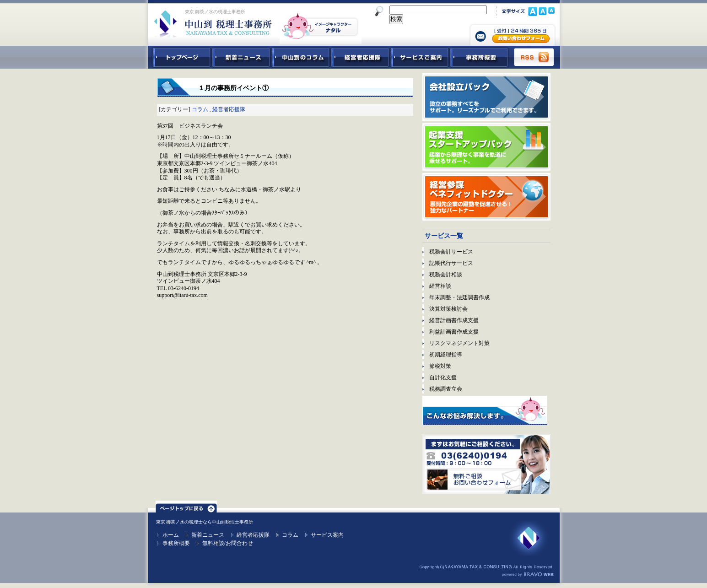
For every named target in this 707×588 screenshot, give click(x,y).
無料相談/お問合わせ (228, 543)
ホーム (171, 535)
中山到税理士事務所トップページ (180, 57)
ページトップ (186, 507)
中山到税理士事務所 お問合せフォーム (513, 34)
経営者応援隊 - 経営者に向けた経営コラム (360, 57)
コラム (200, 109)
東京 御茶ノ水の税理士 (180, 522)
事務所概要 (479, 57)
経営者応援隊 (229, 109)
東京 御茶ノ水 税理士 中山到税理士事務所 (213, 24)
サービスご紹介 (420, 57)
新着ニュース (241, 57)
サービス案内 (327, 535)
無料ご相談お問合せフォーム (486, 464)
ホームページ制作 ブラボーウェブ (528, 575)
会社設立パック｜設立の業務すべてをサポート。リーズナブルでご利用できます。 (486, 97)
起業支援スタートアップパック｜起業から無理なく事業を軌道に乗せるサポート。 (486, 147)
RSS (534, 57)
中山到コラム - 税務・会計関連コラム (301, 57)
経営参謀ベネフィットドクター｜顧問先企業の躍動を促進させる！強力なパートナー (486, 197)
